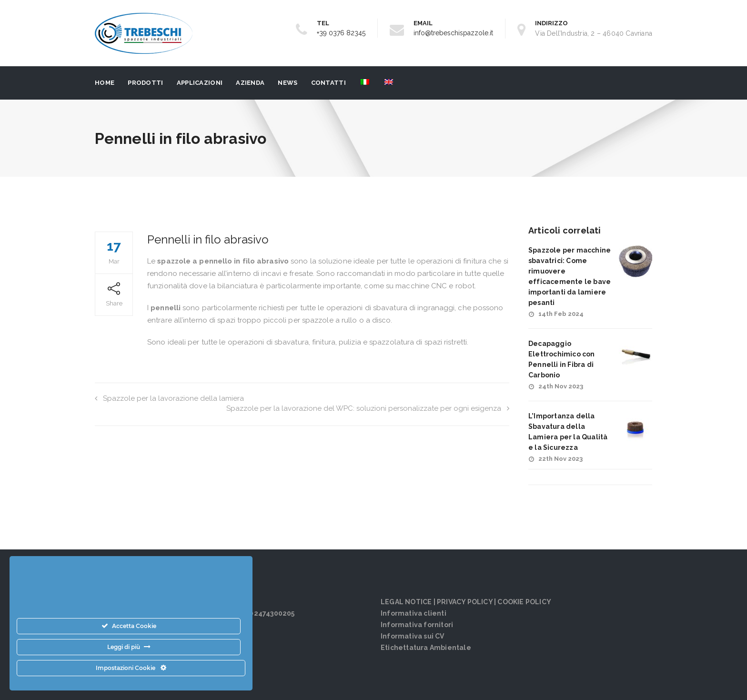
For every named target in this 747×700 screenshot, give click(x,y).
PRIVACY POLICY (465, 602)
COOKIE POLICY (524, 602)
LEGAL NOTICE (406, 602)
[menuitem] (364, 83)
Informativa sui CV (413, 636)
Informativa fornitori (417, 625)
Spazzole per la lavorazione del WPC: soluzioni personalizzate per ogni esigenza (368, 408)
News (288, 83)
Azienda (250, 83)
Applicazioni (200, 83)
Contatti (328, 83)
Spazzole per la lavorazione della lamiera (169, 398)
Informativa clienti (414, 613)
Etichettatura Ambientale (426, 648)
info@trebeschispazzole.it (453, 33)
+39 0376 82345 (341, 33)
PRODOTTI (145, 83)
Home (105, 83)
